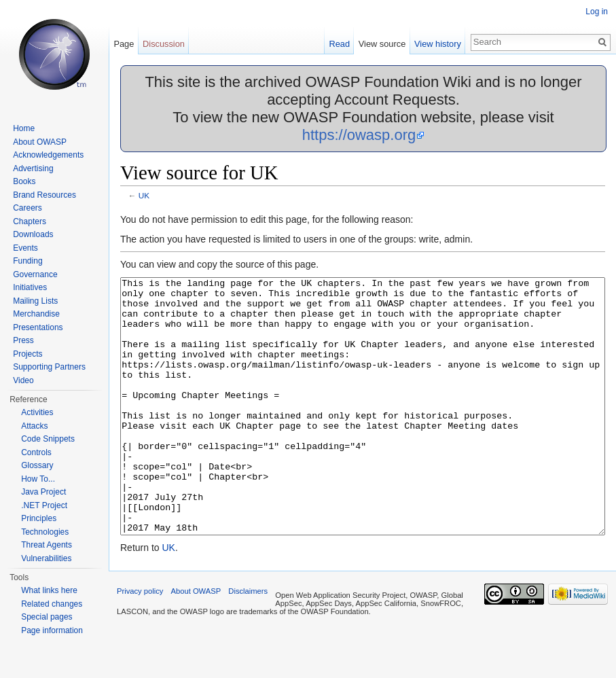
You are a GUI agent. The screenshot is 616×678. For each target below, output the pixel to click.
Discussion (164, 44)
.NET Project (44, 505)
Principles (39, 518)
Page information (52, 630)
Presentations (38, 327)
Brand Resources (44, 195)
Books (24, 181)
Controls (36, 452)
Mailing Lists (35, 301)
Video (23, 380)
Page (124, 44)
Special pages (47, 617)
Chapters (30, 221)
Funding (28, 261)
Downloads (33, 234)
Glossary (37, 465)
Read (339, 44)
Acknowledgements (48, 155)
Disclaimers (248, 642)
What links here (49, 590)
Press (23, 340)
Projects (28, 354)
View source (382, 44)
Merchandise (36, 314)
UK (144, 195)
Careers (28, 208)
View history (438, 44)
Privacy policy (140, 642)
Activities (37, 412)
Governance (35, 274)
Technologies (45, 532)
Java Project (43, 492)
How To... (38, 479)
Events (25, 248)
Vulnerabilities (46, 558)
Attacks (34, 426)
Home (24, 128)
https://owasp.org (359, 135)
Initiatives (30, 287)
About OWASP (40, 142)
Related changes (52, 604)
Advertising (33, 168)
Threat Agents (47, 545)
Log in (597, 12)
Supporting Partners (49, 367)
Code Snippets (48, 439)
